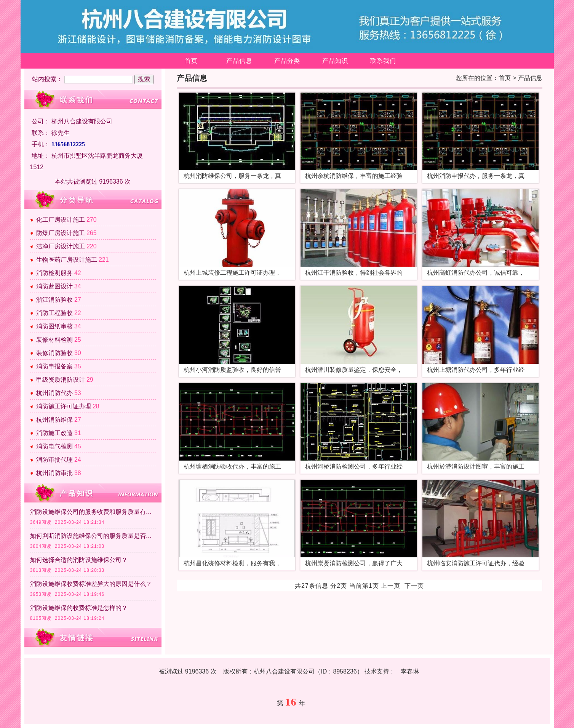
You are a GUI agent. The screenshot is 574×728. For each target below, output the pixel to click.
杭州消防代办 (54, 393)
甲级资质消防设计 (61, 380)
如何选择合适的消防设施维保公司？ (79, 560)
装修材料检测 (54, 340)
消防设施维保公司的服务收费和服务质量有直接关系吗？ (93, 512)
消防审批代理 (54, 460)
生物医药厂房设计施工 (67, 260)
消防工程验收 (54, 313)
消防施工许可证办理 (64, 406)
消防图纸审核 (54, 326)
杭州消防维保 (54, 420)
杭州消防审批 (54, 473)
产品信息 (239, 61)
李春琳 (410, 671)
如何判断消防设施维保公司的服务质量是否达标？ (93, 536)
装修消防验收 (54, 353)
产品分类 (287, 61)
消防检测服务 (54, 273)
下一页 (414, 586)
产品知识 (335, 61)
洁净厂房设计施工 (61, 246)
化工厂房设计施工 (61, 220)
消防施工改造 (54, 433)
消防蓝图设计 (54, 286)
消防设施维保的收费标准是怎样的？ (79, 608)
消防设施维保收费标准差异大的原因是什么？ (91, 584)
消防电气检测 (54, 446)
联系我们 (383, 61)
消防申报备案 (54, 366)
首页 (191, 61)
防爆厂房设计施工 (61, 233)
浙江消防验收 (54, 300)
